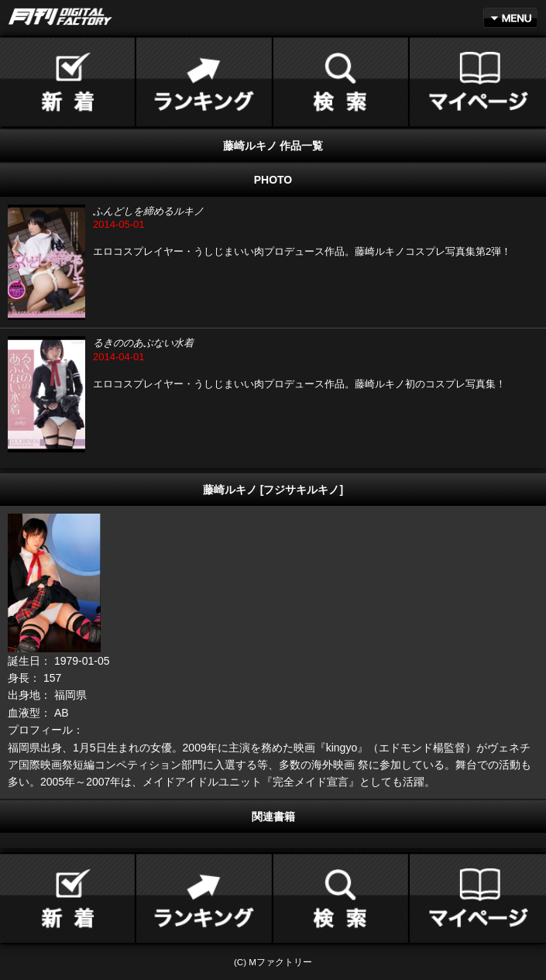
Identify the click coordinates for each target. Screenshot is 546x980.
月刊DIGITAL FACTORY (60, 17)
